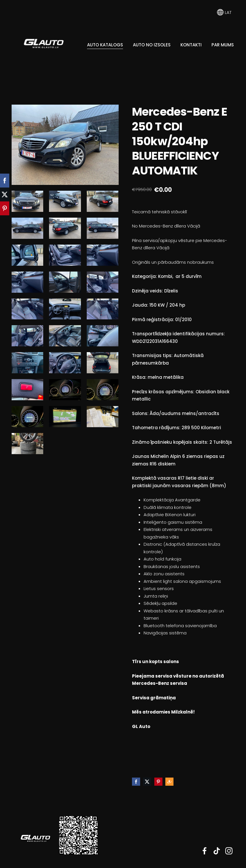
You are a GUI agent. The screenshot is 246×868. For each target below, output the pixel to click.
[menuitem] (16, 84)
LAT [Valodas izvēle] (224, 12)
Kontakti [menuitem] (191, 45)
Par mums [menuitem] (223, 45)
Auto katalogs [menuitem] (105, 45)
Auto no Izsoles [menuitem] (152, 45)
